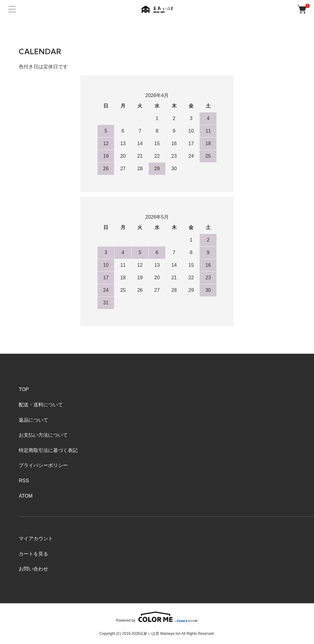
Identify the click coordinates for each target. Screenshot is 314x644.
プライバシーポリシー (43, 465)
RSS (24, 481)
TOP (24, 389)
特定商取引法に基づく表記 (48, 450)
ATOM (26, 496)
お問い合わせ (33, 569)
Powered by (157, 617)
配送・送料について (41, 405)
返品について (33, 420)
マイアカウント (36, 539)
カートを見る (33, 554)
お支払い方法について (43, 435)
